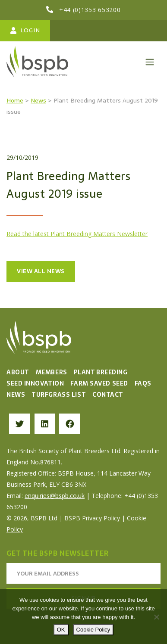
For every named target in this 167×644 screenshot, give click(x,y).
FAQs (143, 383)
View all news (41, 271)
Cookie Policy (93, 630)
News (38, 100)
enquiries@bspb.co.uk (55, 496)
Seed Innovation (35, 383)
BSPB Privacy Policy (92, 518)
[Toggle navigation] (150, 62)
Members (52, 372)
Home (15, 100)
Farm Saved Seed (99, 383)
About (18, 372)
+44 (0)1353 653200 (90, 10)
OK (61, 630)
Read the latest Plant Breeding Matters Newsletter (77, 234)
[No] (156, 617)
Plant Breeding (101, 372)
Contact (108, 395)
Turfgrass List (59, 395)
